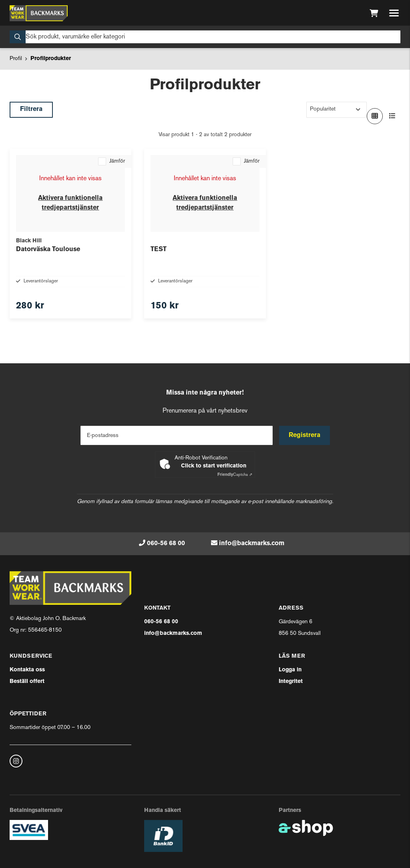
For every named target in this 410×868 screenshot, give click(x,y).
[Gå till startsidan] (39, 13)
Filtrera (31, 109)
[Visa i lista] (392, 116)
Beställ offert (27, 682)
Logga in (290, 670)
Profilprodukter (51, 59)
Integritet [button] (291, 682)
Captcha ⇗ (235, 475)
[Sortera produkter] (337, 110)
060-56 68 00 (166, 544)
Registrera (304, 435)
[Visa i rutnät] (375, 116)
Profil (16, 59)
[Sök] (205, 37)
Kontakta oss (27, 670)
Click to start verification (214, 466)
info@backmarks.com (252, 544)
